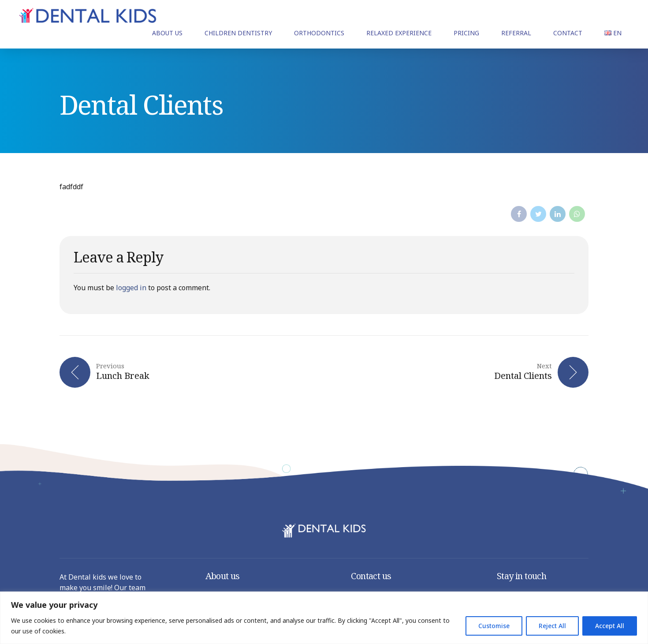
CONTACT (568, 33)
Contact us (371, 576)
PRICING (466, 33)
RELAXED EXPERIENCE (399, 33)
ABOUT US (167, 33)
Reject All (552, 626)
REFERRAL (516, 33)
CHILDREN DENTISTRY (238, 33)
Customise (494, 626)
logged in (131, 288)
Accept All (610, 626)
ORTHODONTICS (319, 33)
